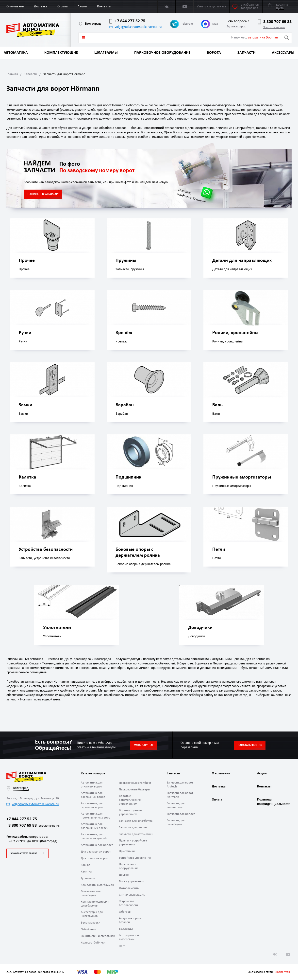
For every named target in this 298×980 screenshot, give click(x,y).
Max (210, 24)
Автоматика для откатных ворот (92, 785)
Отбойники (88, 929)
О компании (15, 7)
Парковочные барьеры (134, 790)
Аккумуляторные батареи (131, 920)
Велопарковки (91, 923)
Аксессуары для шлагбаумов (92, 914)
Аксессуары (283, 53)
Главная (12, 74)
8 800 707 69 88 (275, 22)
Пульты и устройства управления (133, 843)
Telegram (182, 24)
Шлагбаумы (106, 53)
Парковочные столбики (135, 783)
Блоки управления (132, 882)
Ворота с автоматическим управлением (130, 800)
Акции (82, 7)
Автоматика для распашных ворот (93, 795)
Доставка (41, 7)
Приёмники (127, 851)
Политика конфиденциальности (273, 802)
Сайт (251, 972)
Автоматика (16, 53)
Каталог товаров (84, 38)
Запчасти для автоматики (136, 834)
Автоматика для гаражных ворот (92, 805)
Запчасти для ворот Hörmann (180, 795)
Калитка (86, 872)
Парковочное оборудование (162, 53)
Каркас (85, 865)
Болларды (126, 929)
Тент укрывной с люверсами (130, 937)
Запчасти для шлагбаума (136, 821)
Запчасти (246, 53)
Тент (122, 946)
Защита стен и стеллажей (98, 936)
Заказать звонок (274, 27)
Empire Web (282, 972)
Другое (124, 875)
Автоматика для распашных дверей (94, 836)
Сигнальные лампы (132, 895)
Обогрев (125, 912)
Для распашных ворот (96, 852)
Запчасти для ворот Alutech (180, 785)
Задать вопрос (236, 27)
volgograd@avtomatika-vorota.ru (135, 27)
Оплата (63, 7)
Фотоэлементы (129, 888)
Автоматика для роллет (97, 845)
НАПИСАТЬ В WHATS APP (43, 194)
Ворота (214, 53)
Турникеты (88, 878)
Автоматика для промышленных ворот (96, 816)
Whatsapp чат (144, 745)
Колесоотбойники (93, 943)
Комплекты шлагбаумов (97, 885)
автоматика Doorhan (263, 38)
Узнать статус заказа (24, 853)
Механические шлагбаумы (91, 893)
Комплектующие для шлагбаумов (95, 904)
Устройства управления (135, 858)
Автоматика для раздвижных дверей (95, 826)
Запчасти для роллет (133, 828)
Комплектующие (61, 53)
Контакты (104, 7)
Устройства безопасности (128, 903)
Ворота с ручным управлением (131, 812)
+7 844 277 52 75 (127, 21)
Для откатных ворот (94, 858)
